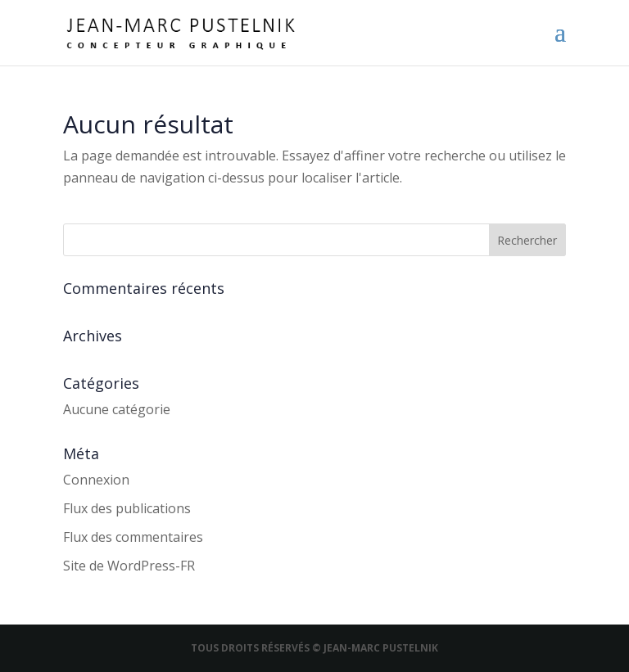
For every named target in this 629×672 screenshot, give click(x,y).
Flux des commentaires (133, 537)
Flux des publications (127, 508)
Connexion (96, 480)
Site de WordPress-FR (129, 566)
